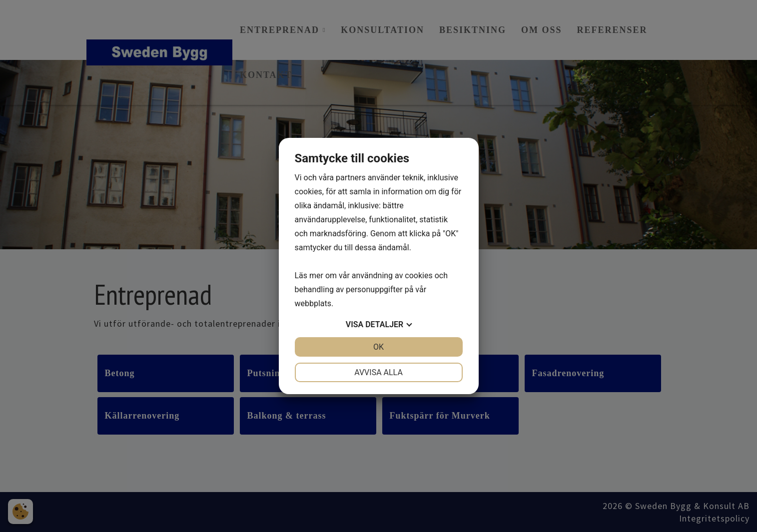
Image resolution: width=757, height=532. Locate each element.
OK (378, 347)
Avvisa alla (378, 372)
